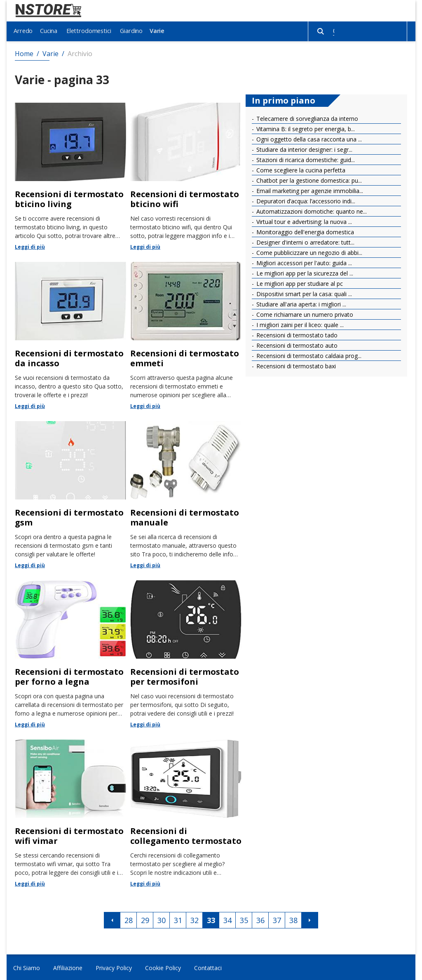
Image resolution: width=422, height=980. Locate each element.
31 (178, 919)
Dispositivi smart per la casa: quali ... (303, 293)
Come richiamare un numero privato (304, 313)
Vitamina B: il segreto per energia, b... (305, 128)
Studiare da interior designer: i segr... (304, 148)
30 (162, 919)
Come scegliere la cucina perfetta (300, 169)
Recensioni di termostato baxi (295, 365)
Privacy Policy (114, 967)
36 (260, 919)
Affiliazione (68, 967)
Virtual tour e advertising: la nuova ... (303, 220)
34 (227, 919)
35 (244, 919)
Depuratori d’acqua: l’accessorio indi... (305, 200)
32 (195, 919)
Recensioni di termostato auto (296, 344)
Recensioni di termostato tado (296, 334)
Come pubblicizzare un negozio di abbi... (308, 251)
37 (277, 919)
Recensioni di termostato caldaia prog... (308, 355)
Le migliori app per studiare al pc (299, 282)
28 (129, 919)
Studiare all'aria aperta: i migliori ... (300, 303)
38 (293, 919)
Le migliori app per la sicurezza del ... (304, 272)
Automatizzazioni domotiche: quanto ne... (311, 210)
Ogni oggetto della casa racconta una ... (308, 138)
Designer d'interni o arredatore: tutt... (305, 241)
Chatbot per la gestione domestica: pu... (308, 179)
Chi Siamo (27, 967)
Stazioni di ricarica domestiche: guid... (305, 159)
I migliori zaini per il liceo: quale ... (299, 324)
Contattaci (208, 967)
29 (145, 919)
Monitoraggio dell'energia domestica (304, 231)
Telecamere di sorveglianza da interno (306, 117)
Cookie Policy (163, 967)
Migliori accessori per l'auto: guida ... (303, 262)
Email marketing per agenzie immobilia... (309, 190)
